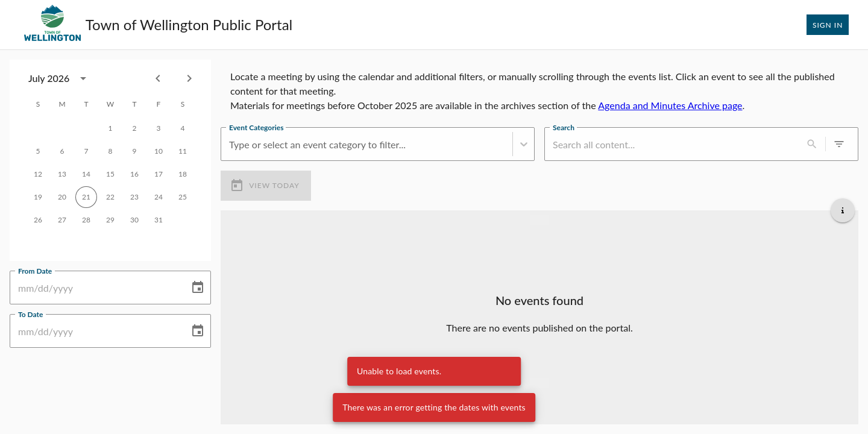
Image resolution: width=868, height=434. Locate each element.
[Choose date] (198, 288)
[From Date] (95, 288)
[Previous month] (158, 78)
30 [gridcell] (134, 220)
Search (564, 127)
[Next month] (189, 78)
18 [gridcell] (183, 174)
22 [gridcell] (110, 197)
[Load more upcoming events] (539, 383)
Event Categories (256, 127)
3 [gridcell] (159, 128)
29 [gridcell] (110, 220)
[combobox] (61, 78)
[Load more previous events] (539, 220)
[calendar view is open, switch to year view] (83, 78)
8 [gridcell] (110, 151)
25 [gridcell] (183, 197)
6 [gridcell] (62, 151)
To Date (30, 314)
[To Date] (95, 331)
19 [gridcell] (38, 197)
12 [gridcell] (38, 174)
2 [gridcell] (134, 128)
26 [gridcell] (38, 220)
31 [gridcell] (159, 220)
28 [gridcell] (86, 220)
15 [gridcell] (110, 174)
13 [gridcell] (62, 174)
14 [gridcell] (86, 174)
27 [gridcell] (62, 220)
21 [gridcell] (86, 197)
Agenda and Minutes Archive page (670, 105)
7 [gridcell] (86, 151)
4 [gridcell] (183, 128)
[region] (539, 89)
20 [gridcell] (62, 197)
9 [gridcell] (134, 151)
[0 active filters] (839, 144)
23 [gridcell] (134, 197)
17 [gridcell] (159, 174)
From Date (35, 271)
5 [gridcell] (38, 151)
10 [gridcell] (159, 151)
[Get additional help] (843, 210)
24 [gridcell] (159, 197)
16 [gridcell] (134, 174)
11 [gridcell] (183, 151)
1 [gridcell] (110, 128)
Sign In (828, 25)
